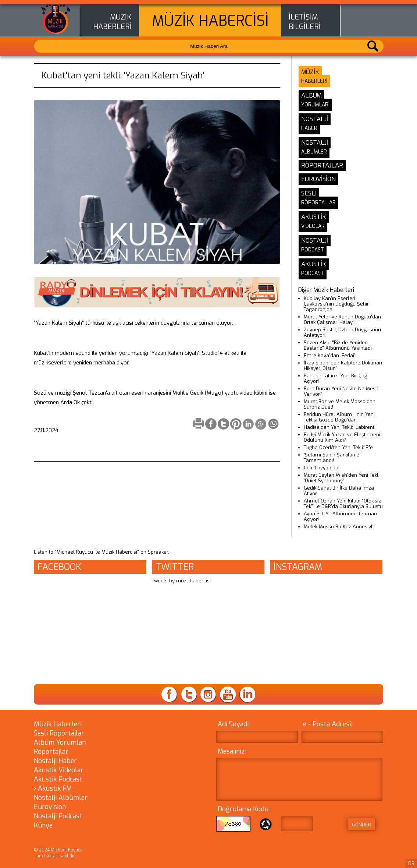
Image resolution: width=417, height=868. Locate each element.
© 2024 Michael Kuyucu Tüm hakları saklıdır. (58, 853)
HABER (309, 128)
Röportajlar (51, 752)
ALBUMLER (314, 152)
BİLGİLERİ (305, 27)
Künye (43, 825)
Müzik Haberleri (58, 724)
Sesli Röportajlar (59, 733)
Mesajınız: (232, 751)
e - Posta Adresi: (327, 724)
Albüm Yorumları (60, 742)
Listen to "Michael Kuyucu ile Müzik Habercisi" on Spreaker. (101, 552)
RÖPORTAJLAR (318, 203)
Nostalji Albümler (61, 798)
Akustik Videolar (59, 770)
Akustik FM (53, 788)
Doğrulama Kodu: (244, 809)
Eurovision (50, 807)
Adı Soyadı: (234, 724)
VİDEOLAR (313, 226)
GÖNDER (361, 825)
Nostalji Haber (55, 761)
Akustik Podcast (58, 779)
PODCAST (313, 250)
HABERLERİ (112, 27)
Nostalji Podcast (58, 816)
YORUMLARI (315, 105)
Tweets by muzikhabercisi (181, 581)
